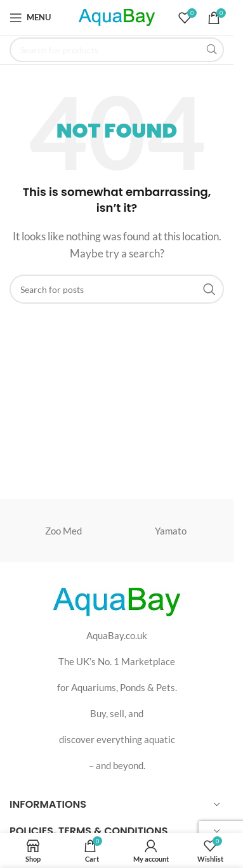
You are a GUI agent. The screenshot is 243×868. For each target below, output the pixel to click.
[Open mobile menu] (30, 18)
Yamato (171, 531)
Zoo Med (63, 531)
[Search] (117, 50)
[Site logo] (117, 16)
